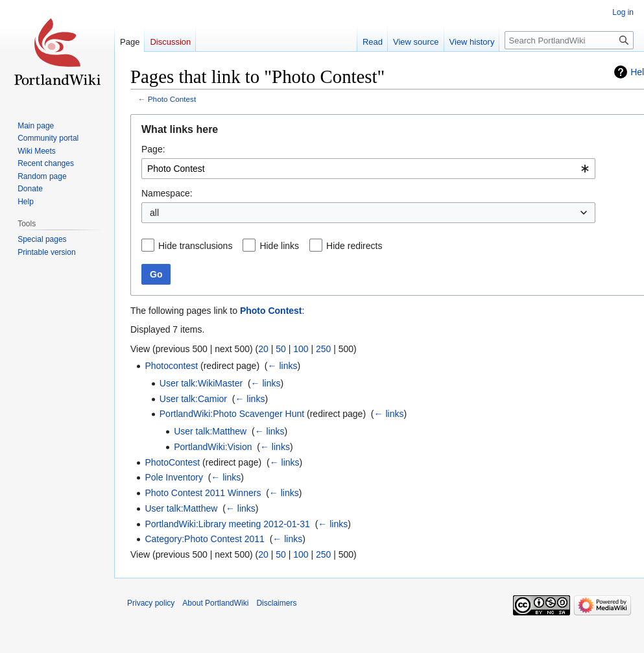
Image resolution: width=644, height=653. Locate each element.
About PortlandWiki (215, 603)
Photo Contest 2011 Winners (203, 493)
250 (323, 349)
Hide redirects (354, 246)
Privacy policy (151, 603)
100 (301, 349)
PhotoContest (172, 462)
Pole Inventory (174, 477)
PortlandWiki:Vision (213, 447)
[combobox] (368, 169)
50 (281, 349)
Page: (153, 149)
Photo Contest (172, 99)
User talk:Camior (193, 399)
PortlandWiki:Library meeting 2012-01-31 (227, 524)
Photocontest (171, 366)
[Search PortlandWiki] (569, 40)
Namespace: (167, 193)
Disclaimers (276, 603)
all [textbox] (154, 213)
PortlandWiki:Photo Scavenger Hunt (232, 414)
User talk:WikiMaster (201, 383)
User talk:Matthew (210, 431)
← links (283, 366)
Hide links (279, 246)
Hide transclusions (195, 246)
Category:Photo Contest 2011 (204, 539)
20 (263, 349)
